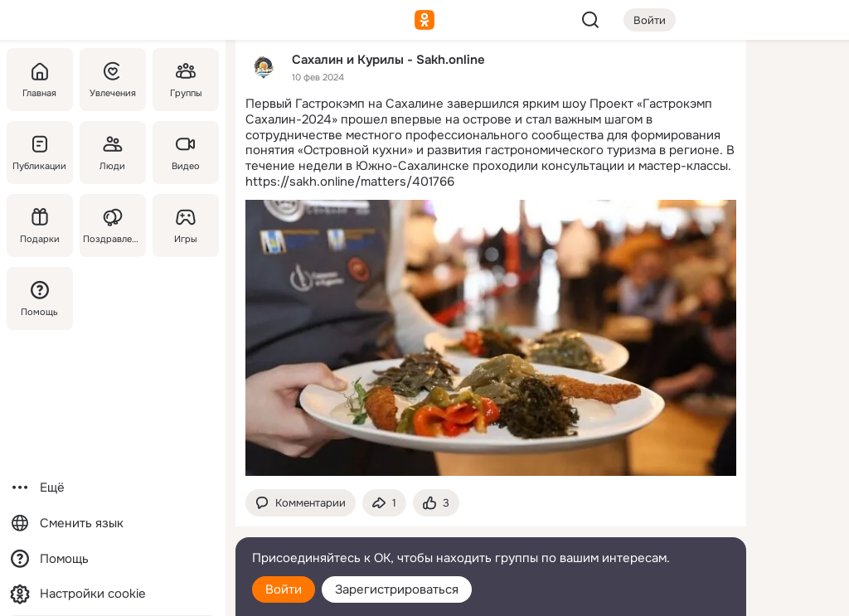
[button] (301, 503)
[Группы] (186, 80)
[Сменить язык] (113, 524)
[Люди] (113, 153)
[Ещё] (113, 488)
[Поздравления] (113, 226)
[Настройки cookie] (113, 594)
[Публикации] (40, 153)
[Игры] (186, 226)
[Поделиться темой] (384, 503)
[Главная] (40, 80)
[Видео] (186, 153)
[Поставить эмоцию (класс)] (436, 503)
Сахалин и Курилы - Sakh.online (388, 59)
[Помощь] (40, 298)
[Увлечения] (113, 80)
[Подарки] (40, 226)
